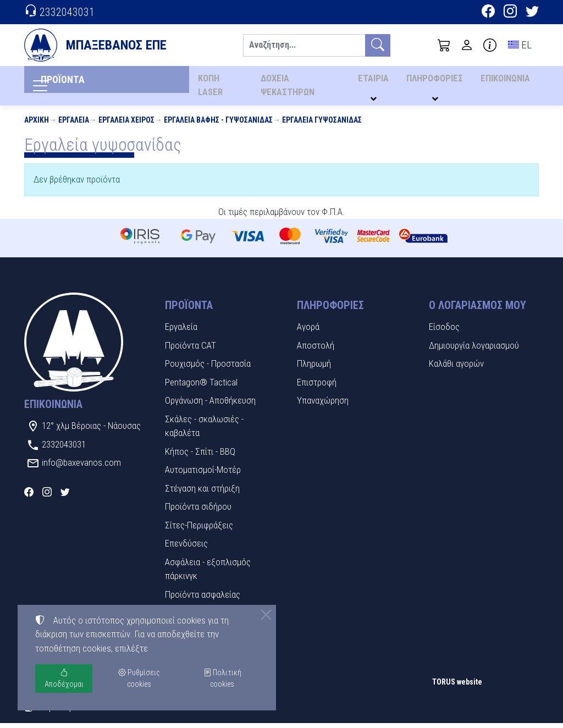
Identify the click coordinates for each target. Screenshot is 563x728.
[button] (444, 45)
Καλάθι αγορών (456, 368)
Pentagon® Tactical (201, 387)
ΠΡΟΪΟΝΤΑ (79, 83)
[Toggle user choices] (467, 45)
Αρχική (37, 124)
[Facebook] (488, 13)
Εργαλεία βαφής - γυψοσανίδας (218, 124)
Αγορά (308, 332)
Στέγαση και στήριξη (202, 493)
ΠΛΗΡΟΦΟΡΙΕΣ (436, 81)
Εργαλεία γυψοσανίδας (322, 124)
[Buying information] (490, 45)
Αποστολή (316, 350)
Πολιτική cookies (222, 678)
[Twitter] (532, 13)
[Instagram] (510, 13)
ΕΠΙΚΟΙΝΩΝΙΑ (506, 81)
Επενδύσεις (186, 548)
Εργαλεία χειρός (126, 124)
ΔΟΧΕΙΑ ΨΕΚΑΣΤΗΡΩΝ (289, 88)
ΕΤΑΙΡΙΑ (377, 81)
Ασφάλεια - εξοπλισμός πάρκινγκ (208, 573)
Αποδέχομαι (64, 678)
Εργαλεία (74, 124)
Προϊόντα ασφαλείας (203, 599)
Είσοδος (444, 332)
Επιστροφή (317, 387)
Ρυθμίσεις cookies (63, 712)
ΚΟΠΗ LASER (210, 88)
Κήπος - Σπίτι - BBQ (200, 456)
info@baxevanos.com (81, 467)
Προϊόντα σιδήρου (198, 511)
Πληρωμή (314, 368)
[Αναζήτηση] (304, 45)
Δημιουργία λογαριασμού (474, 350)
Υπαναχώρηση (323, 405)
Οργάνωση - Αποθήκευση (210, 405)
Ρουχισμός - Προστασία (208, 368)
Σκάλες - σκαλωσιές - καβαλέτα (204, 431)
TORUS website (457, 686)
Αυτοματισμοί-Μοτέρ (203, 475)
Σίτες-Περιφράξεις (199, 530)
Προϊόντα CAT (191, 350)
